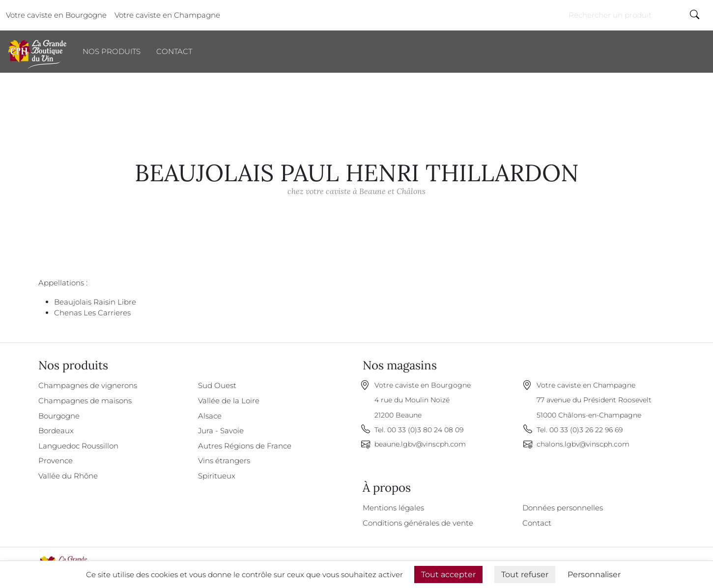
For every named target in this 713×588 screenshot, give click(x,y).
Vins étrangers (224, 461)
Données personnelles (563, 508)
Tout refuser (525, 574)
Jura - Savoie (221, 431)
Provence (56, 461)
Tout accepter (448, 574)
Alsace (210, 416)
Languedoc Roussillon (78, 446)
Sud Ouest (217, 385)
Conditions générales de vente (418, 523)
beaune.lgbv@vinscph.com (420, 444)
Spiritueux (217, 476)
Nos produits (112, 51)
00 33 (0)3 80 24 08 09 (425, 430)
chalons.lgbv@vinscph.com (583, 444)
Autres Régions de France (245, 446)
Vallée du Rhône (68, 476)
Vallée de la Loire (229, 401)
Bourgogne (59, 416)
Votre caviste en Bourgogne (56, 15)
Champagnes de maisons (85, 401)
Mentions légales (393, 508)
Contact (174, 51)
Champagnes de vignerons (88, 385)
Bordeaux (56, 431)
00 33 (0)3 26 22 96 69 (586, 430)
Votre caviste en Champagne (167, 15)
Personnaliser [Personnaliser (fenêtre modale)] (594, 574)
